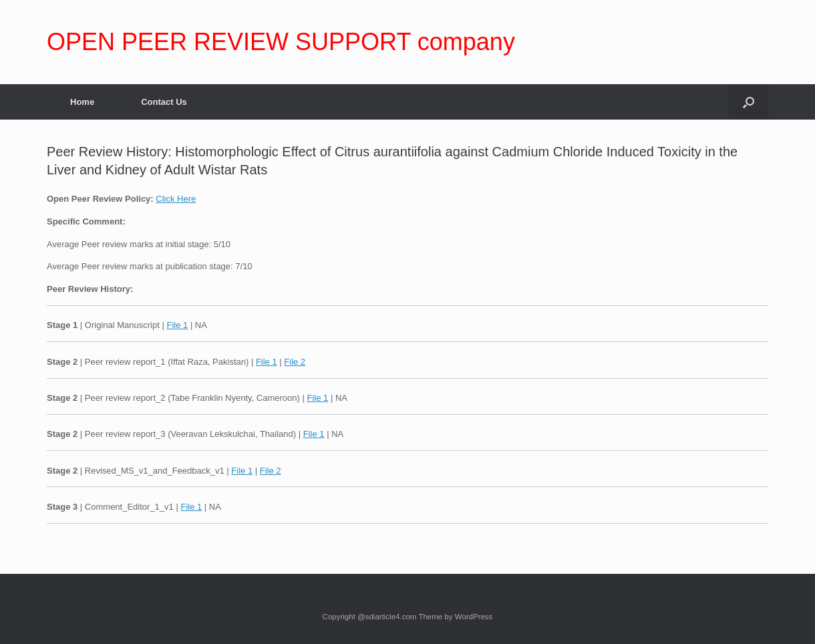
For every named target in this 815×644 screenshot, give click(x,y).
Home (82, 102)
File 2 (295, 362)
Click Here (176, 199)
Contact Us (164, 102)
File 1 (177, 325)
